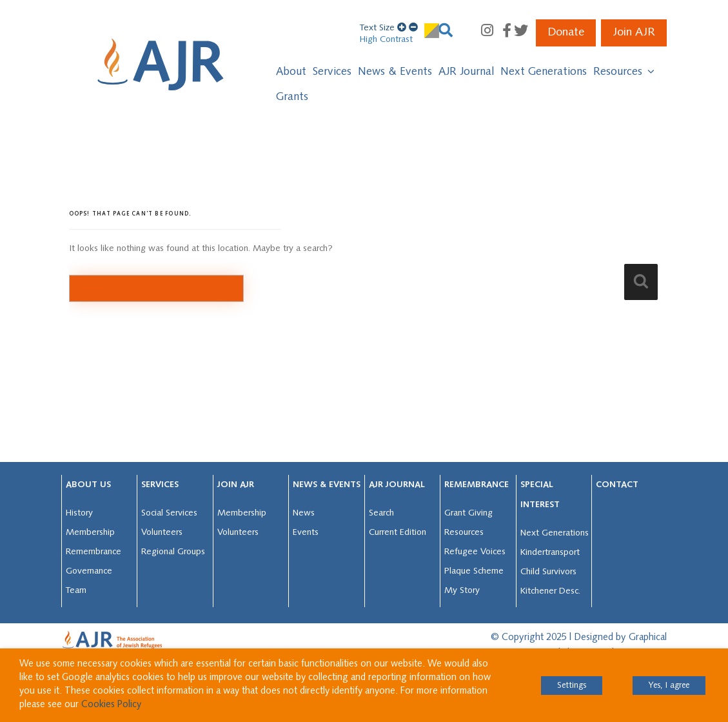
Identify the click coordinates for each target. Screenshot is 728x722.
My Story (462, 591)
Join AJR (634, 33)
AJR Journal (466, 72)
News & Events (395, 72)
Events (306, 533)
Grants (292, 97)
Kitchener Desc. (550, 591)
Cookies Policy (111, 705)
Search (381, 513)
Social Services (169, 513)
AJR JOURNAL (397, 485)
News (304, 513)
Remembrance (93, 552)
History (79, 513)
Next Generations (544, 72)
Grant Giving (468, 513)
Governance (89, 571)
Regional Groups (173, 552)
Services (332, 72)
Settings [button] (572, 686)
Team (76, 591)
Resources (625, 72)
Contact (617, 485)
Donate (566, 33)
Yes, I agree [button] (669, 686)
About (291, 72)
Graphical (648, 638)
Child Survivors (548, 572)
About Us (88, 485)
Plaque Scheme (474, 571)
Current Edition (398, 533)
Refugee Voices (475, 552)
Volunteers (162, 533)
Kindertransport (550, 553)
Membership (90, 533)
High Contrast (386, 40)
